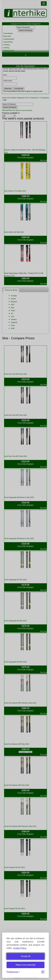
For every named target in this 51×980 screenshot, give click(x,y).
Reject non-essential (26, 965)
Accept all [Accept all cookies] (26, 956)
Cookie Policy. (20, 948)
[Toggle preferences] (13, 972)
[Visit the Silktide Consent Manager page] (43, 972)
